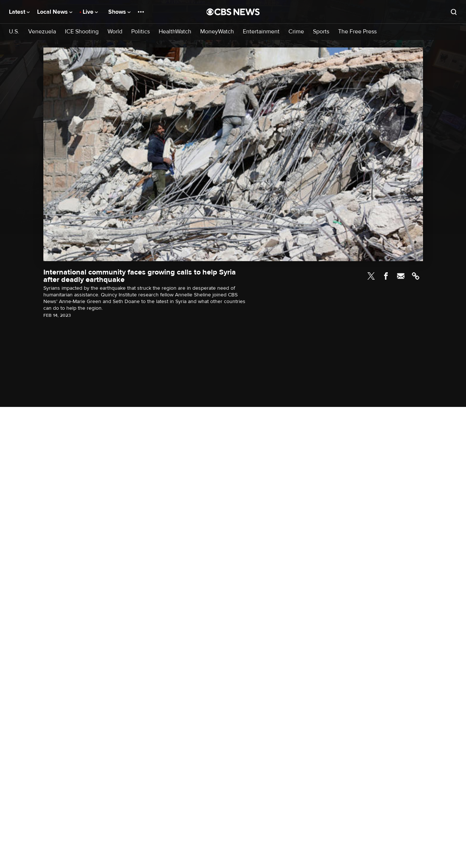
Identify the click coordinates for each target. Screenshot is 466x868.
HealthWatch (175, 32)
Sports (321, 32)
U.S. (14, 32)
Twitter (371, 276)
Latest (19, 12)
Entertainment (261, 32)
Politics (141, 32)
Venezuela (42, 32)
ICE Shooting (82, 32)
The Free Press (357, 32)
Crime (296, 32)
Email (401, 276)
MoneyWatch (217, 32)
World (115, 32)
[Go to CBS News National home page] (233, 12)
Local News (55, 12)
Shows (119, 12)
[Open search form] (454, 12)
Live (90, 12)
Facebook (386, 276)
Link (416, 276)
